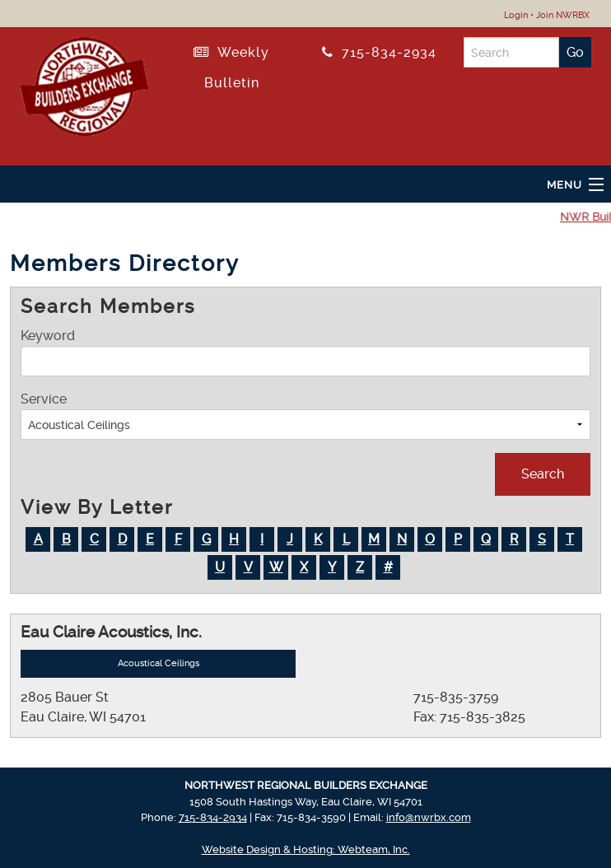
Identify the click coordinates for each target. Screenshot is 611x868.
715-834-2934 (379, 52)
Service (305, 415)
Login (516, 15)
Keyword (305, 352)
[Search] (512, 52)
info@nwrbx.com (429, 817)
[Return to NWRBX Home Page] (84, 84)
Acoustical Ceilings (159, 663)
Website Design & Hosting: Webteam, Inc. (306, 849)
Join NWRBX (563, 15)
